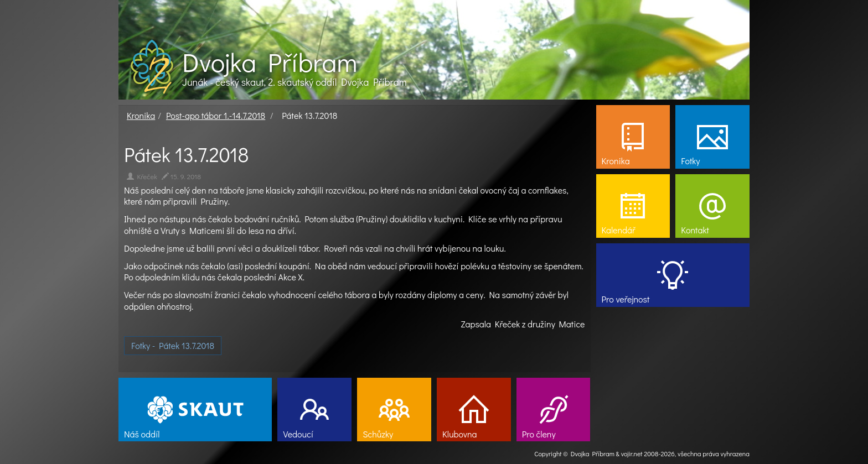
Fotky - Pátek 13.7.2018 (173, 345)
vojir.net (632, 453)
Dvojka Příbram (270, 62)
